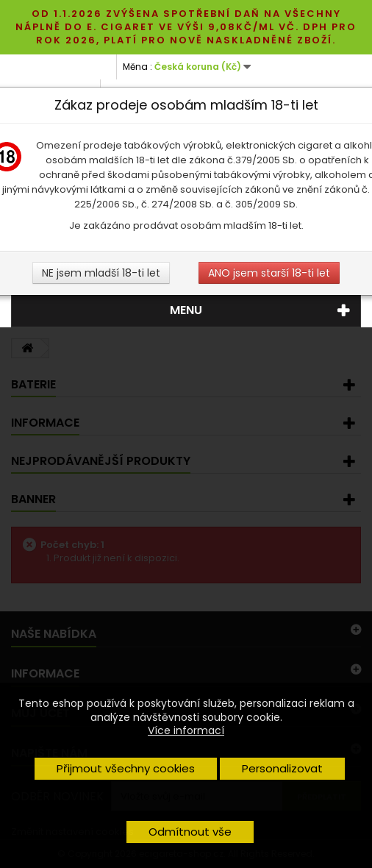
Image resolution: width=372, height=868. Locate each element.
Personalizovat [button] (282, 768)
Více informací (186, 730)
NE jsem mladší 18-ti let (101, 273)
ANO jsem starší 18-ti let (269, 273)
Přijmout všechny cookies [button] (126, 768)
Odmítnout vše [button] (190, 832)
